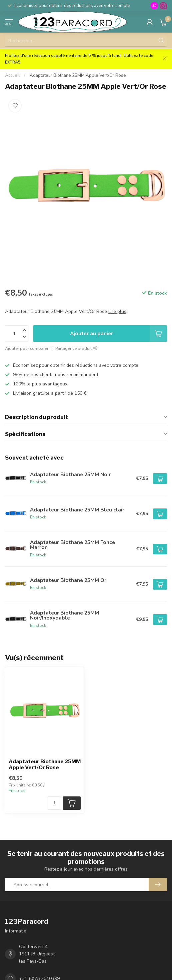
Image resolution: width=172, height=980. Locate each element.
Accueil (12, 75)
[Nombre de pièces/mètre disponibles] (54, 803)
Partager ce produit (76, 348)
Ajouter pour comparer (27, 348)
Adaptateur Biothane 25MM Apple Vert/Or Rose (78, 75)
